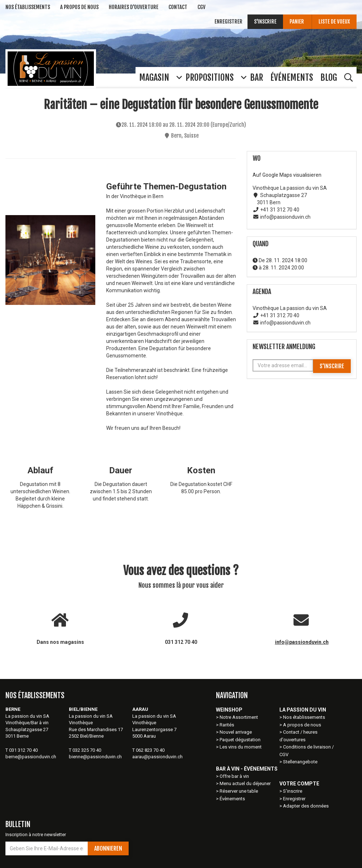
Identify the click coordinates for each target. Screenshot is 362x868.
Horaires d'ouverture (134, 7)
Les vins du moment (241, 747)
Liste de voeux (334, 22)
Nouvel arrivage (236, 732)
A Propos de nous (79, 7)
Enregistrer (228, 22)
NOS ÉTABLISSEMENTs (28, 7)
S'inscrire (265, 22)
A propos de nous (302, 725)
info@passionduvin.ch (302, 642)
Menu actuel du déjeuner (245, 783)
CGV (201, 7)
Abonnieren (108, 848)
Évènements (232, 799)
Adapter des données (306, 806)
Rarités (227, 725)
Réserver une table (239, 791)
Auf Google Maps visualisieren (287, 175)
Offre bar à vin (234, 776)
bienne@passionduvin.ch (95, 757)
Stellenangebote (300, 762)
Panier (297, 22)
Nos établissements (304, 717)
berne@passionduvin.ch (31, 757)
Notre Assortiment (239, 717)
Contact (178, 7)
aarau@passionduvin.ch (157, 757)
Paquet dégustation (240, 740)
